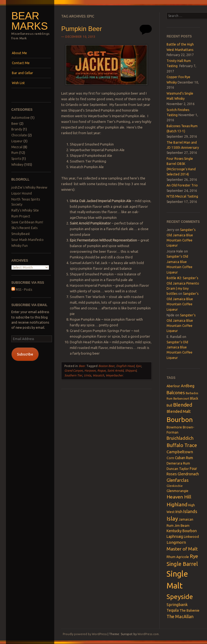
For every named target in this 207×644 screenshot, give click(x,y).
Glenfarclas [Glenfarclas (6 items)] (178, 480)
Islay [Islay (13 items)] (172, 519)
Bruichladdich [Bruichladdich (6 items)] (180, 438)
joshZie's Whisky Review (29, 187)
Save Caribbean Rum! (27, 222)
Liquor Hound (22, 193)
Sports (16, 159)
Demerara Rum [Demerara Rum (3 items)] (178, 463)
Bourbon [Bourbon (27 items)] (180, 420)
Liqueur (17, 141)
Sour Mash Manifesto (27, 240)
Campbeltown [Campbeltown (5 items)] (180, 452)
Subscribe (25, 354)
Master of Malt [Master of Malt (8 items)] (182, 549)
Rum (15, 153)
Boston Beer (106, 366)
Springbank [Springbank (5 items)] (177, 605)
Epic (139, 366)
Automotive (20, 118)
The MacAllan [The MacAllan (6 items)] (180, 617)
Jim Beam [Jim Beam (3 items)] (182, 525)
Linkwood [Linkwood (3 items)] (191, 536)
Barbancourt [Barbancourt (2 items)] (181, 399)
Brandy (17, 129)
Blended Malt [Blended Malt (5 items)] (179, 411)
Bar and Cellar (23, 73)
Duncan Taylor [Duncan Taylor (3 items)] (178, 469)
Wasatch (98, 375)
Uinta (87, 375)
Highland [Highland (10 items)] (177, 504)
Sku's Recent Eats (24, 228)
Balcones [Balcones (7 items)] (176, 392)
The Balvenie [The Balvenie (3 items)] (189, 610)
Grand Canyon (74, 371)
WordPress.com (148, 634)
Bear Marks (30, 21)
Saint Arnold (115, 371)
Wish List (18, 83)
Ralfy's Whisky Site (25, 210)
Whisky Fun (20, 246)
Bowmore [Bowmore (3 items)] (174, 427)
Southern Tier (73, 375)
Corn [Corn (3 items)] (170, 458)
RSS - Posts (22, 290)
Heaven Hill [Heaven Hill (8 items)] (179, 497)
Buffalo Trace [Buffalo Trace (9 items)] (182, 445)
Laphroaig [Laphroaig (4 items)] (175, 536)
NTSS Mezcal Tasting (182, 196)
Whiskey (17, 165)
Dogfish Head (125, 366)
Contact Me (21, 63)
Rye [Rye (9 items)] (194, 556)
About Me (19, 53)
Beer (15, 124)
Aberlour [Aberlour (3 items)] (173, 386)
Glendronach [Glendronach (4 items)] (188, 474)
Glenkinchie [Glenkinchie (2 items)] (175, 486)
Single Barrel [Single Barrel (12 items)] (182, 564)
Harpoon (90, 371)
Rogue (101, 371)
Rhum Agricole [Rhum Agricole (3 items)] (178, 557)
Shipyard (131, 371)
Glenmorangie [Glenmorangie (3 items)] (177, 491)
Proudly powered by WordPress (85, 634)
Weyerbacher (114, 375)
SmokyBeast (21, 234)
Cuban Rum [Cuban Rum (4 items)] (184, 458)
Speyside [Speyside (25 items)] (180, 597)
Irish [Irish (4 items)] (179, 512)
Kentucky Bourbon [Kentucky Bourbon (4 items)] (182, 531)
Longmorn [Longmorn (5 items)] (176, 542)
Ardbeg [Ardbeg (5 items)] (188, 386)
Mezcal (17, 147)
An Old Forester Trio (182, 185)
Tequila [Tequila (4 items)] (173, 610)
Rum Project (21, 216)
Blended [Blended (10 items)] (183, 405)
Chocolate (19, 135)
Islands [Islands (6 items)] (190, 511)
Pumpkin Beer (82, 29)
